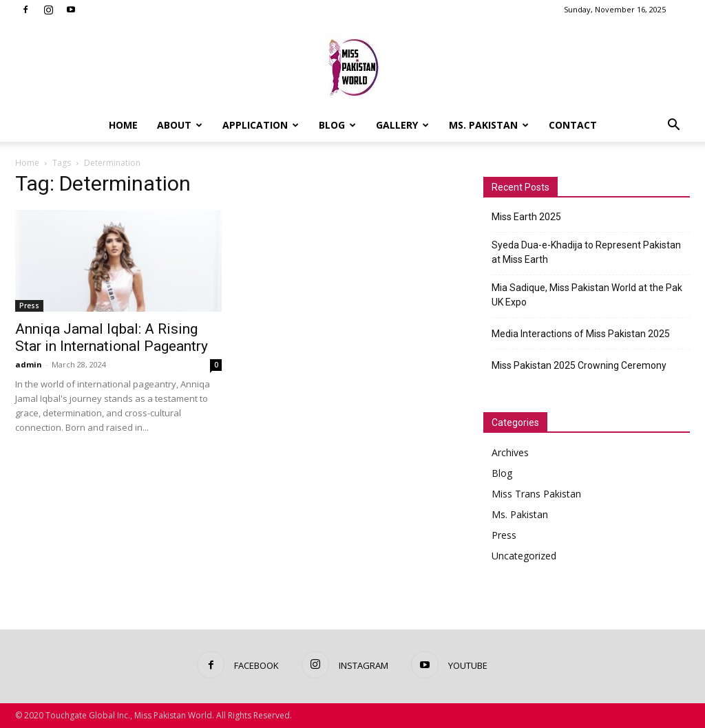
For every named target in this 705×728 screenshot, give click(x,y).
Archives (510, 452)
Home (123, 125)
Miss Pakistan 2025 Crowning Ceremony (579, 365)
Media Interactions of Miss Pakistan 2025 (581, 334)
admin (29, 364)
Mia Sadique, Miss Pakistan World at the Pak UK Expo (587, 295)
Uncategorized (524, 556)
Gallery (402, 125)
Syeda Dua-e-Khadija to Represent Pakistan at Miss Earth (586, 252)
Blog (337, 125)
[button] (673, 126)
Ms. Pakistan (489, 125)
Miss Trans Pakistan (536, 494)
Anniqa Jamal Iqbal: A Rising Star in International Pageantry (112, 338)
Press (29, 306)
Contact (573, 125)
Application (261, 125)
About (180, 125)
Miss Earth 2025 (526, 217)
